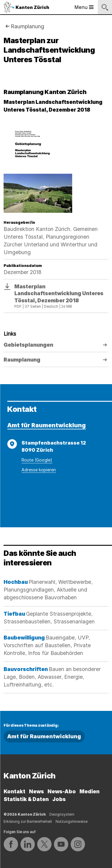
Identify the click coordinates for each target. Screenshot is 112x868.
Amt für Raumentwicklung (46, 425)
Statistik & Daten (26, 799)
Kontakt (14, 791)
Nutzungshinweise (72, 821)
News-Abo (62, 791)
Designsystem (62, 814)
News (36, 791)
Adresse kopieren (39, 470)
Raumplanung (27, 26)
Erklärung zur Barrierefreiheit (28, 821)
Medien (89, 791)
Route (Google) (37, 460)
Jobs (59, 799)
